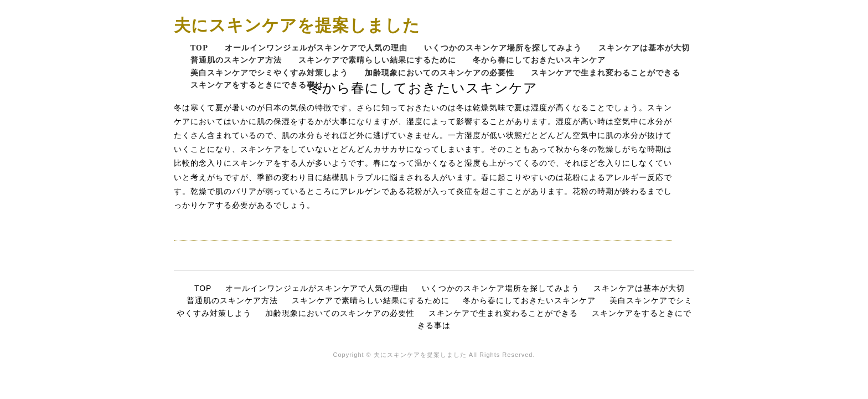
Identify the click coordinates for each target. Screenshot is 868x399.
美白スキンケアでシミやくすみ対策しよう (269, 72)
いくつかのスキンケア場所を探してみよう (503, 47)
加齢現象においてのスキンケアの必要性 (440, 72)
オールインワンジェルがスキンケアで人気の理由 (316, 47)
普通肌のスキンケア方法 (236, 60)
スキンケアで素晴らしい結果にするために (377, 60)
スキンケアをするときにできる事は (257, 85)
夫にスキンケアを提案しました (297, 25)
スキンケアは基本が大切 (644, 47)
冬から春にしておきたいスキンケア (539, 60)
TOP (199, 47)
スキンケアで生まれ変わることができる (606, 72)
